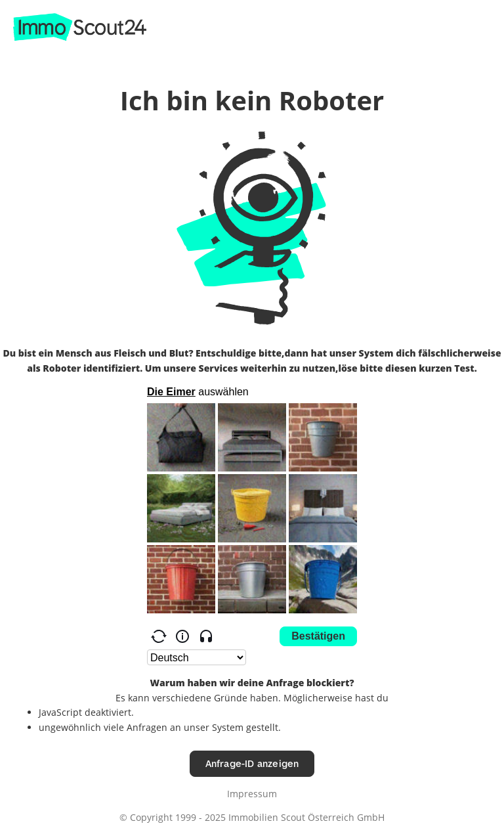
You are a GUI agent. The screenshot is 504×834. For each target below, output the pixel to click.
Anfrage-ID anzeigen (252, 763)
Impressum (252, 794)
